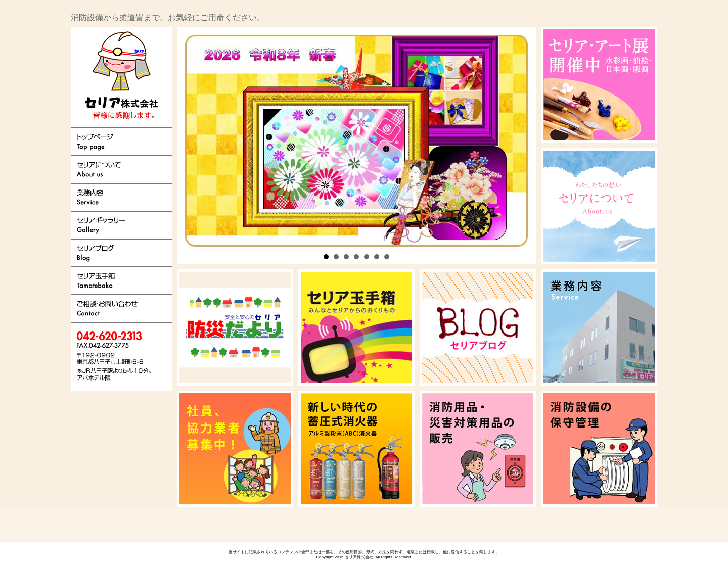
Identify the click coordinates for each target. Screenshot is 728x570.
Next (365, 146)
